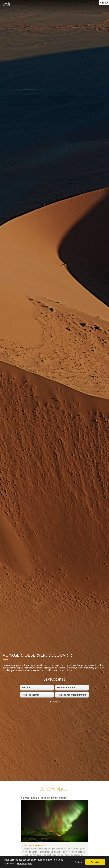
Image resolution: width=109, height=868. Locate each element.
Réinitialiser (55, 702)
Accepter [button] (95, 862)
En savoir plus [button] (24, 864)
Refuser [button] (79, 862)
